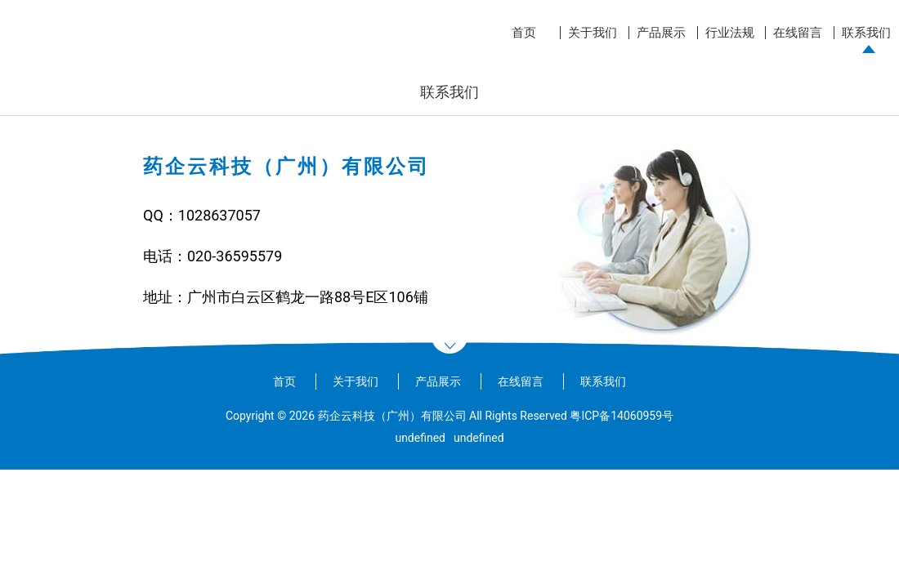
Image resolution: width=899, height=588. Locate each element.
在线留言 (798, 33)
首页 (524, 33)
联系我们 (866, 33)
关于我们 (593, 33)
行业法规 (730, 33)
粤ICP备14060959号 (622, 416)
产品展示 (661, 33)
